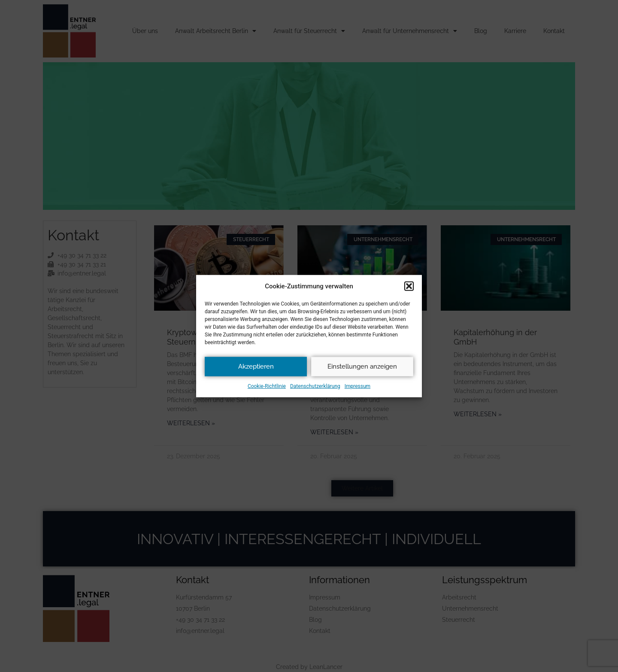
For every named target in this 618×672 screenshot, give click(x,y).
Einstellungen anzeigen (362, 366)
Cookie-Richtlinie (267, 386)
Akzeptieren (256, 366)
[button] (409, 286)
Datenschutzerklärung (315, 386)
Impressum (357, 386)
